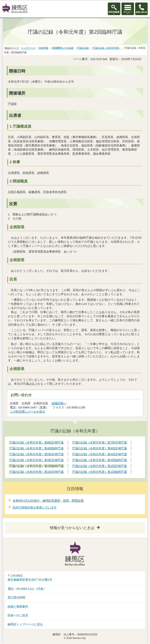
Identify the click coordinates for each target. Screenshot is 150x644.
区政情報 (44, 48)
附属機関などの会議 (63, 48)
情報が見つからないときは (72, 528)
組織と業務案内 (18, 607)
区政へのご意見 (18, 615)
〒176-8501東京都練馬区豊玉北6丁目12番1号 (30, 578)
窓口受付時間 (16, 598)
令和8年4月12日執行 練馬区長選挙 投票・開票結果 (48, 501)
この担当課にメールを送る (27, 411)
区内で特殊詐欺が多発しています (35, 507)
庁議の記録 (83, 48)
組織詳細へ (59, 403)
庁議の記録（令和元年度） (107, 48)
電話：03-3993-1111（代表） (27, 589)
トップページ (28, 48)
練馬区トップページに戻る (25, 624)
